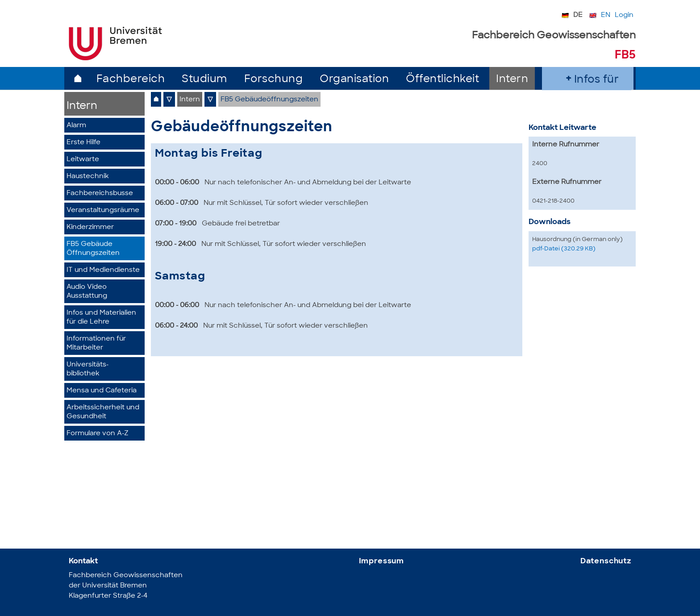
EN (606, 15)
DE (578, 15)
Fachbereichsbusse (100, 194)
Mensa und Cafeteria (102, 391)
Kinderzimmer (90, 227)
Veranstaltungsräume (103, 210)
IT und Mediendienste (103, 270)
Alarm (76, 126)
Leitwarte (83, 160)
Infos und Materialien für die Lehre (101, 318)
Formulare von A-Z (98, 434)
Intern (512, 80)
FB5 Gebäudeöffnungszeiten (269, 100)
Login (624, 15)
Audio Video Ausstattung (87, 292)
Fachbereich (131, 80)
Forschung (274, 80)
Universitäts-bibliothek (87, 369)
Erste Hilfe (83, 143)
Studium (204, 80)
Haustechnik (88, 177)
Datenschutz (606, 561)
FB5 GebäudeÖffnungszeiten (93, 249)
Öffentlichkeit (442, 80)
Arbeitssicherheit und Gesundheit (103, 412)
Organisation (354, 80)
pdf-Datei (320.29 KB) (564, 249)
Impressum (382, 561)
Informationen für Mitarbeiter (96, 343)
